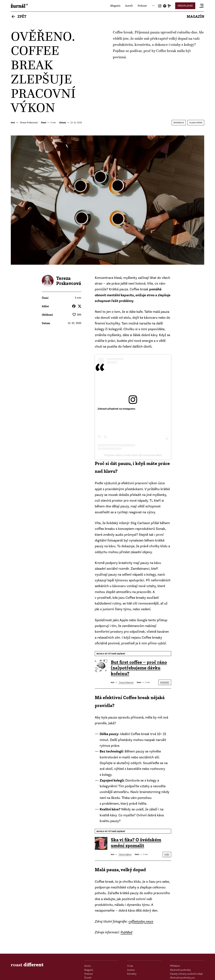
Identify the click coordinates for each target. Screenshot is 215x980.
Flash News (196, 123)
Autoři (129, 6)
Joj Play (169, 6)
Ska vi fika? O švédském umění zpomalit (136, 843)
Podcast (142, 6)
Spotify (165, 6)
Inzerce (131, 970)
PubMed (126, 932)
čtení (44, 123)
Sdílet (45, 306)
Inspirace (179, 123)
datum (63, 123)
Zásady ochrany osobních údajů (185, 973)
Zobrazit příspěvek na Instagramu (116, 409)
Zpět (22, 16)
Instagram (160, 6)
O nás (130, 966)
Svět (167, 854)
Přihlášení (175, 966)
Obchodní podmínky (180, 970)
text (13, 123)
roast (19, 6)
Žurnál (87, 977)
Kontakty (132, 973)
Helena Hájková (125, 854)
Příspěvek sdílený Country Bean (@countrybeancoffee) (133, 455)
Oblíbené (47, 315)
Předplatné (185, 6)
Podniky (165, 682)
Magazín (115, 6)
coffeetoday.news (141, 921)
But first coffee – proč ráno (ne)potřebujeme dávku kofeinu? (139, 668)
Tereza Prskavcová (28, 122)
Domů (87, 966)
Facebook (74, 306)
